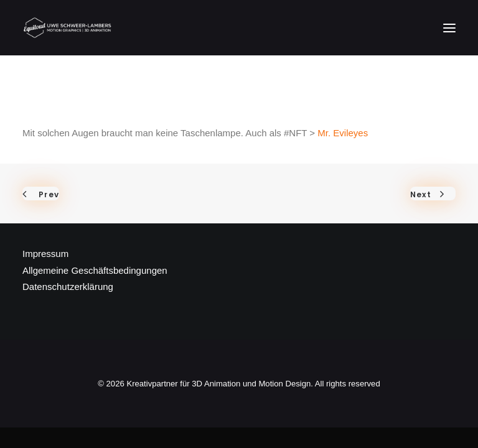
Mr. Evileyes (343, 133)
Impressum (45, 254)
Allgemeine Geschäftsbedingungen (95, 270)
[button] (449, 28)
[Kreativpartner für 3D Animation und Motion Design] (68, 28)
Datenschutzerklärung (68, 287)
